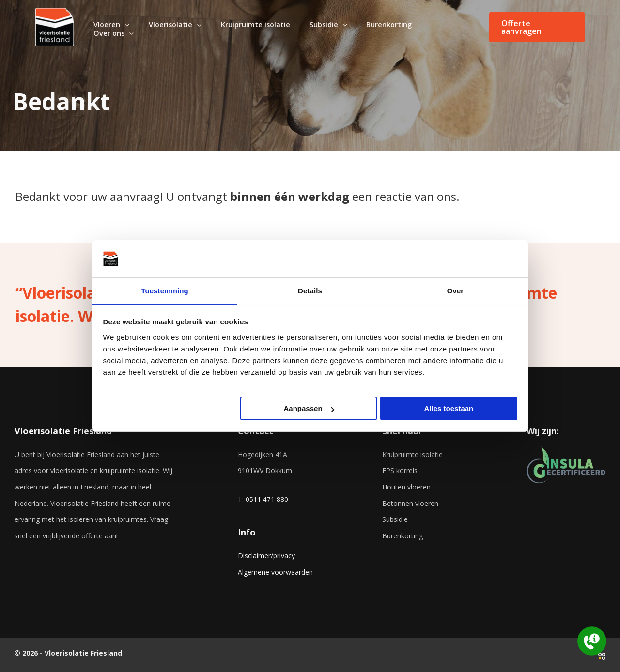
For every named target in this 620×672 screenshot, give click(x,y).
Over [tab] (456, 290)
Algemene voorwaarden (275, 572)
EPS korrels (400, 470)
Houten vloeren (406, 487)
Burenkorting (403, 536)
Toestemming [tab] (165, 290)
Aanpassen (309, 409)
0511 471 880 (267, 499)
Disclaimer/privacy (266, 556)
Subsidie (395, 519)
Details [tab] (310, 290)
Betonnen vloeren (410, 503)
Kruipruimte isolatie (412, 454)
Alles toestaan (449, 409)
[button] (537, 27)
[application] (151, 27)
